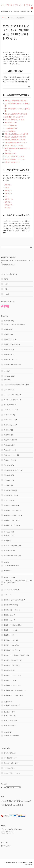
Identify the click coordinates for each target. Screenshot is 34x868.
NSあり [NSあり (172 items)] (11, 801)
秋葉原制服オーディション (12, 695)
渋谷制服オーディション (11, 556)
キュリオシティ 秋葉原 (11, 590)
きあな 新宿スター (11, 123)
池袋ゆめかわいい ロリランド (13, 470)
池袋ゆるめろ (8, 475)
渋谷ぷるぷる (8, 550)
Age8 (6, 380)
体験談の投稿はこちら (9, 265)
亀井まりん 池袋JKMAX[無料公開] (16, 114)
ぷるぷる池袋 (8, 390)
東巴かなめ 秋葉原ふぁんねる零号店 (16, 134)
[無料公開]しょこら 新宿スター (15, 117)
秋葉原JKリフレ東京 (10, 645)
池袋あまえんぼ (9, 445)
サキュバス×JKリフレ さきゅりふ (14, 324)
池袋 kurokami (8, 415)
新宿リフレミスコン (10, 359)
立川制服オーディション (11, 705)
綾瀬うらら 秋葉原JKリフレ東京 (15, 137)
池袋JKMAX (8, 435)
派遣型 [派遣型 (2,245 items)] (8, 805)
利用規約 (31, 864)
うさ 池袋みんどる (9, 768)
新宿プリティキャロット (11, 344)
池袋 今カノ (8, 430)
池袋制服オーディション (11, 510)
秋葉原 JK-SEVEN (9, 605)
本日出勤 (7, 294)
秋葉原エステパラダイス (11, 650)
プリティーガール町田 (11, 566)
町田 (6, 196)
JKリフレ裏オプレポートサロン (17, 5)
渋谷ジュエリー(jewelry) (11, 546)
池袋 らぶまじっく (9, 425)
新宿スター (7, 334)
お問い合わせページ (8, 833)
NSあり (6, 284)
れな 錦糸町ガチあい (10, 753)
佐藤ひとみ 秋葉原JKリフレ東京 (15, 140)
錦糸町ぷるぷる (9, 725)
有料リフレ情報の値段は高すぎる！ (16, 101)
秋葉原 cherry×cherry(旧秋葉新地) (14, 600)
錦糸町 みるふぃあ (9, 721)
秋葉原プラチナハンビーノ (12, 675)
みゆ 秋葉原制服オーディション (15, 159)
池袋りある (7, 485)
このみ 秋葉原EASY (11, 128)
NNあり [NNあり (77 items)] (4, 801)
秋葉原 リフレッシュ (10, 630)
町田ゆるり (7, 571)
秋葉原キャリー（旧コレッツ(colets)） (15, 655)
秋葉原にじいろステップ (11, 665)
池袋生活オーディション (11, 520)
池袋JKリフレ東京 (9, 440)
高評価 (6, 279)
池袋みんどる (8, 465)
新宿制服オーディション (11, 365)
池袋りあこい (8, 480)
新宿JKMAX (8, 329)
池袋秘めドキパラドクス (11, 525)
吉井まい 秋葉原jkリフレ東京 (14, 146)
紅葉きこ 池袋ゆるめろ (12, 162)
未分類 (7, 188)
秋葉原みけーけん (9, 680)
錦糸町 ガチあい (9, 716)
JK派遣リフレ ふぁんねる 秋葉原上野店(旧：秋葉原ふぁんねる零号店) (18, 582)
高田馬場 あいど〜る (10, 736)
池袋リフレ (8, 191)
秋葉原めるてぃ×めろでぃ (12, 685)
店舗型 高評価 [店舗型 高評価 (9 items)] (24, 801)
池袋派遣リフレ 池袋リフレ (12, 515)
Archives (3, 787)
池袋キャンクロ (9, 450)
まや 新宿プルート (11, 154)
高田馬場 (8, 208)
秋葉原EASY (8, 635)
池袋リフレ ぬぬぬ (9, 490)
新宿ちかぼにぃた (9, 339)
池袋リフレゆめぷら (10, 495)
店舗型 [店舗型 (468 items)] (17, 801)
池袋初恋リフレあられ (11, 505)
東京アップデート (6, 846)
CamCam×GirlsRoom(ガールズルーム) (15, 385)
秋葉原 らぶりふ (9, 620)
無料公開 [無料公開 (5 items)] (15, 805)
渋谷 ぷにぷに (8, 535)
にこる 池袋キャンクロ (11, 758)
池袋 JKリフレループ (10, 410)
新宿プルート (8, 349)
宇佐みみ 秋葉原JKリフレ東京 (14, 120)
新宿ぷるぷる (8, 354)
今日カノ (7, 595)
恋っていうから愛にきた (11, 400)
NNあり (6, 289)
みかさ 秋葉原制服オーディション (16, 143)
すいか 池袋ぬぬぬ (11, 125)
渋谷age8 (7, 540)
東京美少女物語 (9, 405)
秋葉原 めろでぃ (9, 615)
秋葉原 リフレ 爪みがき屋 (12, 625)
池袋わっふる (8, 500)
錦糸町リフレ (9, 205)
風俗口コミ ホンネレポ (7, 302)
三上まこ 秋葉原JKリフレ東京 (14, 156)
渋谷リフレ (8, 193)
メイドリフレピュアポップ (12, 395)
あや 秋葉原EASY (10, 131)
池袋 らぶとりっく (9, 420)
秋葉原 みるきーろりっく (11, 610)
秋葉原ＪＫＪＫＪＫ (10, 640)
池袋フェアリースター (11, 455)
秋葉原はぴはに (9, 670)
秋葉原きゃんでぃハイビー (12, 660)
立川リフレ (8, 202)
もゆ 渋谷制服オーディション (13, 773)
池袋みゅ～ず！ (9, 460)
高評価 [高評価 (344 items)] (20, 805)
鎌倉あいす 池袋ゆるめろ (11, 763)
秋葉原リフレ (9, 199)
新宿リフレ (8, 185)
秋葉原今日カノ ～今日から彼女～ (14, 690)
